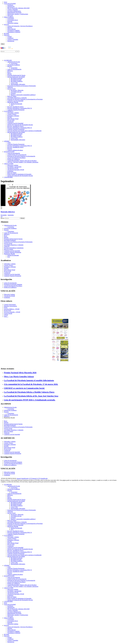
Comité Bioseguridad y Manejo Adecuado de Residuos (22, 161)
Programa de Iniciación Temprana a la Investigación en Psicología (25, 99)
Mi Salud (6, 34)
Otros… (6, 317)
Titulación (10, 87)
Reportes (10, 149)
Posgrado (10, 22)
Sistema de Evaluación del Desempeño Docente (20, 125)
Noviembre (4, 215)
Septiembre (11, 215)
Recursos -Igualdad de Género (15, 107)
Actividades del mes (16, 92)
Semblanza (10, 5)
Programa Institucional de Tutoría (16, 75)
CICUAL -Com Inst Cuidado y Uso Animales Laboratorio (23, 162)
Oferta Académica (9, 17)
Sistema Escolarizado (16, 104)
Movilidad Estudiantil (16, 78)
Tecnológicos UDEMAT (14, 32)
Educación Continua (13, 23)
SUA (12, 105)
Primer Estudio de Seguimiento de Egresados (19, 174)
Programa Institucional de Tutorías (13, 239)
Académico (10, 38)
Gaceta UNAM (8, 314)
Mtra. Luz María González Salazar (19, 376)
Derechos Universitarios (10, 306)
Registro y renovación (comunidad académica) (23, 95)
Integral (19, 478)
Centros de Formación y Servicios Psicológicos (20, 26)
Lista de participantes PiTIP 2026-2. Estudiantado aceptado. (30, 400)
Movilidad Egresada (16, 80)
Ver (2, 217)
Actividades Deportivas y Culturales (17, 98)
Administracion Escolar (10, 407)
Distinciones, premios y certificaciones (18, 14)
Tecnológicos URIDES (13, 31)
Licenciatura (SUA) (13, 20)
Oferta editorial (11, 29)
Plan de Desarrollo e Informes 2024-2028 (18, 8)
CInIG (9, 143)
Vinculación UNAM (13, 168)
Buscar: (3, 218)
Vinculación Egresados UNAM (16, 170)
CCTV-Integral (32, 478)
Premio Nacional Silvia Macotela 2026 (20, 373)
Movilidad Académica (17, 81)
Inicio (6, 2)
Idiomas (9, 74)
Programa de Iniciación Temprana (13, 284)
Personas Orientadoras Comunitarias (14, 248)
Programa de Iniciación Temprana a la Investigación (21, 156)
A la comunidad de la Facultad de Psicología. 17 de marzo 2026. (31, 384)
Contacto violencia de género (15, 150)
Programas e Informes (13, 116)
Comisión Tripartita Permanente (16, 110)
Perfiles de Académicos (14, 159)
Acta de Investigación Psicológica (16, 158)
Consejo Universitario (10, 305)
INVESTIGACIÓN (9, 152)
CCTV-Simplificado (42, 478)
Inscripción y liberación (17, 90)
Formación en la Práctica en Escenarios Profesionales (22, 86)
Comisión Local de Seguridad (15, 101)
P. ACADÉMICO (9, 111)
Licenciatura (11, 19)
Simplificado (25, 478)
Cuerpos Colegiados (13, 39)
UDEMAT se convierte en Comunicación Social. (24, 388)
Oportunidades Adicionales (18, 84)
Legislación (10, 122)
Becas (9, 72)
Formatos (13, 93)
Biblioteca (10, 71)
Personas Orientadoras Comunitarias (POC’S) (20, 108)
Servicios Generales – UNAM (12, 312)
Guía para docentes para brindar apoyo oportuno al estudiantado (24, 131)
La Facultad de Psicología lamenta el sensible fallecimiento (29, 380)
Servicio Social (11, 89)
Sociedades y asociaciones (14, 167)
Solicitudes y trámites (13, 113)
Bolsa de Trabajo (12, 96)
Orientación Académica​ (14, 65)
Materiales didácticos (8, 212)
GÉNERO (7, 141)
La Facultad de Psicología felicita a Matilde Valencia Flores (29, 392)
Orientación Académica (10, 228)
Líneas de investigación (14, 153)
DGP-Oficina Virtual (13, 119)
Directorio (7, 35)
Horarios (10, 66)
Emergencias (11, 41)
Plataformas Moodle (13, 102)
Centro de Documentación (14, 69)
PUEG (6, 308)
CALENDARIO (8, 177)
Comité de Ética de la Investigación (17, 155)
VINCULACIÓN (9, 164)
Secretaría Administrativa (14, 11)
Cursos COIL (14, 83)
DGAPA (10, 117)
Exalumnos (10, 171)
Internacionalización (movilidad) (16, 77)
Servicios (6, 25)
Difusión (10, 28)
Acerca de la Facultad (10, 4)
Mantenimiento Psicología (14, 13)
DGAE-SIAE (11, 120)
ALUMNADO (8, 60)
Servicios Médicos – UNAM (12, 309)
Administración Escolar (14, 62)
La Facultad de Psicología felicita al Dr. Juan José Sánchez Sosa (31, 396)
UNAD (6, 315)
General (9, 36)
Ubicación (10, 16)
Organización (11, 7)
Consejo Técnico (12, 114)
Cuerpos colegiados (13, 10)
